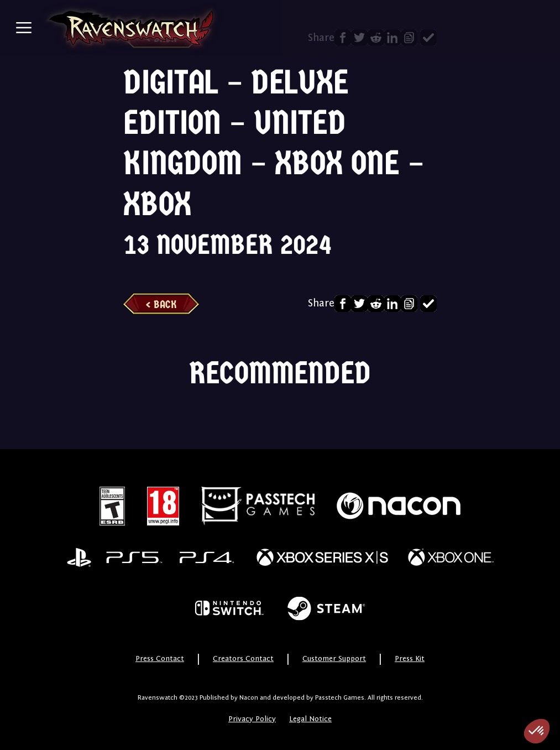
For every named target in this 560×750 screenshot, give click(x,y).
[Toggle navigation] (24, 28)
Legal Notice (310, 719)
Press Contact (160, 659)
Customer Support (334, 659)
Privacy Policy (252, 719)
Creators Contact (243, 659)
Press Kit (410, 659)
